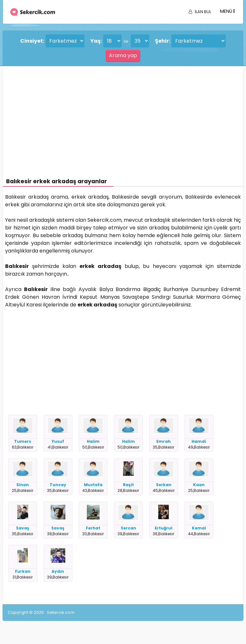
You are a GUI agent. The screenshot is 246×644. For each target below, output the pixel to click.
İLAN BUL (200, 12)
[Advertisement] (123, 114)
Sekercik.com (61, 612)
